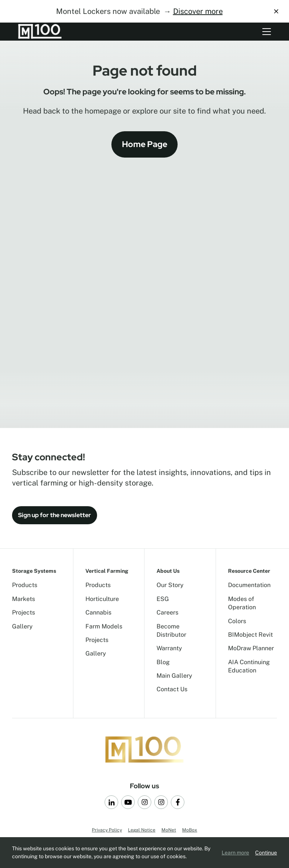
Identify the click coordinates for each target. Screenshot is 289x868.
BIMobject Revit (250, 635)
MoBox (190, 830)
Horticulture (102, 599)
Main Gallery (174, 676)
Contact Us (172, 689)
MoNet (169, 830)
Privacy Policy (107, 830)
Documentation (249, 585)
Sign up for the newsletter (55, 515)
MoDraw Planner (251, 648)
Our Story (170, 585)
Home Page (145, 144)
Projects (24, 612)
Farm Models (104, 626)
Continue (266, 853)
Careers (167, 612)
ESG (163, 599)
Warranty (169, 648)
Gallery (22, 626)
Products (25, 585)
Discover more (198, 11)
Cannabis (98, 612)
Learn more (235, 853)
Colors (237, 621)
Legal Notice (142, 830)
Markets (24, 599)
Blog (163, 662)
